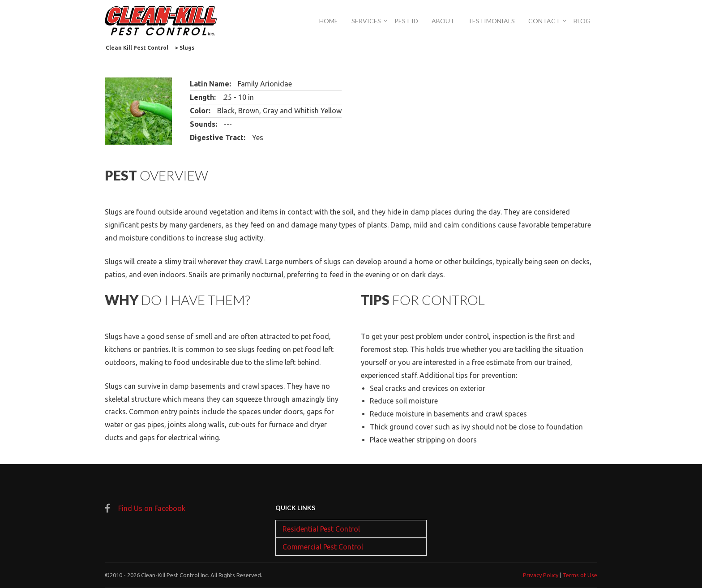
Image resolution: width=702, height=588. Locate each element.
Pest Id (406, 21)
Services (366, 21)
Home (329, 21)
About (443, 21)
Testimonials (491, 21)
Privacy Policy (541, 575)
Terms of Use (580, 575)
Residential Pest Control (321, 529)
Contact (544, 21)
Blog (582, 21)
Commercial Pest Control (323, 547)
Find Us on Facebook (152, 508)
